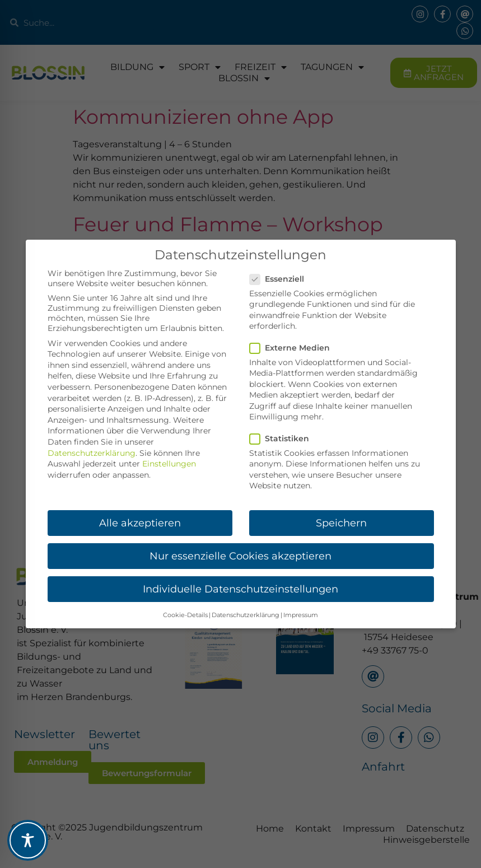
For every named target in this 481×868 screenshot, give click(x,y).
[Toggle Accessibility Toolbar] (28, 840)
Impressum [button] (301, 615)
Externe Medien (293, 348)
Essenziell (280, 279)
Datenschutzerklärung (92, 453)
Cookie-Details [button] (185, 615)
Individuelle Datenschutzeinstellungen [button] (240, 589)
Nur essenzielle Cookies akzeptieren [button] (240, 556)
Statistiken (283, 438)
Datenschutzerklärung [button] (246, 615)
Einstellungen (169, 464)
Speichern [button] (341, 523)
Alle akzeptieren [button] (140, 523)
